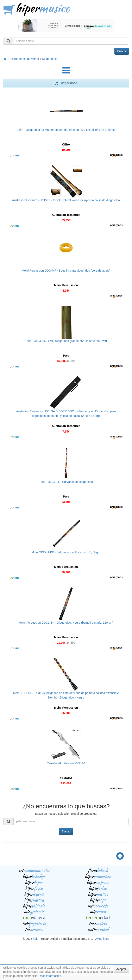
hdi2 (36, 939)
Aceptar (121, 969)
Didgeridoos (50, 59)
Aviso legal (102, 939)
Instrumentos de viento (24, 59)
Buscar (122, 51)
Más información (51, 976)
